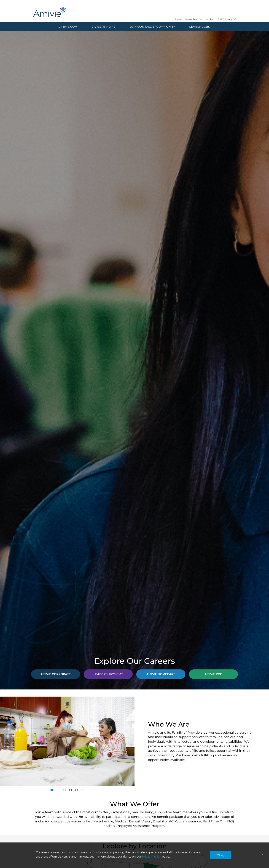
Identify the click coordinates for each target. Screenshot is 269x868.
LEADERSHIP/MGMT (108, 674)
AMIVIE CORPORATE (56, 674)
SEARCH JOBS (200, 27)
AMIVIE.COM (68, 27)
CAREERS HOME (103, 27)
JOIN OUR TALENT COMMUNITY (152, 27)
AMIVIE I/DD (213, 674)
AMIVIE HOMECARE (161, 674)
